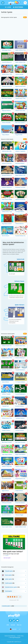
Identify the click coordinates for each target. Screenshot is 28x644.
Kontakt (13, 625)
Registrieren (18, 7)
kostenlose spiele (6, 606)
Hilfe (8, 625)
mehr (25, 17)
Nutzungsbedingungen (15, 637)
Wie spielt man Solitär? (13, 551)
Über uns (19, 625)
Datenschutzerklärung (10, 636)
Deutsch (13, 629)
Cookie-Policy (20, 636)
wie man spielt (7, 558)
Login (8, 7)
